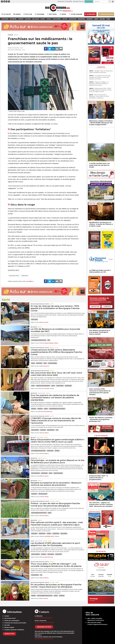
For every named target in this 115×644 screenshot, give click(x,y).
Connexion (107, 306)
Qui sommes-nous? (10, 618)
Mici (49, 340)
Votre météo (101, 551)
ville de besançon (43, 494)
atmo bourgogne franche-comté (39, 513)
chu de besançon (35, 473)
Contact (7, 616)
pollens (56, 596)
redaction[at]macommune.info (44, 618)
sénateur (57, 451)
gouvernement (51, 430)
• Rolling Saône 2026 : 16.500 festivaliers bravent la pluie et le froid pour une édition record (100, 90)
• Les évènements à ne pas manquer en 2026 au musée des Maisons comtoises (100, 77)
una (57, 430)
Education (41, 393)
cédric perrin (50, 451)
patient (46, 409)
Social (57, 348)
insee (45, 363)
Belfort (33, 437)
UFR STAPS (58, 554)
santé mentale (60, 386)
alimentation (34, 534)
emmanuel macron (14, 276)
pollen (50, 513)
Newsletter (9, 634)
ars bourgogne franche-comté (38, 451)
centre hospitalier (35, 554)
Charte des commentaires (12, 621)
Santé (16, 35)
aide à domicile (35, 430)
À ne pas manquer (101, 436)
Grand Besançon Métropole (40, 371)
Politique (40, 437)
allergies (33, 596)
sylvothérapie (68, 386)
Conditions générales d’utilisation (14, 630)
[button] (109, 2)
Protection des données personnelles (15, 623)
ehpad (33, 363)
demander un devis (44, 627)
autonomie (43, 430)
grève (51, 473)
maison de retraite (58, 473)
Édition (60, 11)
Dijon (32, 541)
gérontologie (44, 473)
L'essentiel (101, 67)
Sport (50, 541)
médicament (25, 276)
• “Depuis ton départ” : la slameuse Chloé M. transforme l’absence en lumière (99, 84)
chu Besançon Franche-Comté (39, 340)
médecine (40, 409)
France (10, 35)
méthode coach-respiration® (43, 386)
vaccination (34, 494)
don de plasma (35, 575)
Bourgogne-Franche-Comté (40, 304)
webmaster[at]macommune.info (44, 639)
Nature (52, 501)
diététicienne (42, 534)
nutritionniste (56, 534)
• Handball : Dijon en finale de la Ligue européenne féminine (101, 72)
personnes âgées (52, 363)
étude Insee (39, 363)
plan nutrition (64, 534)
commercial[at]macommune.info (44, 622)
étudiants (34, 409)
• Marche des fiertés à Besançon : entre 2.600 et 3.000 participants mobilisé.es (99, 96)
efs (41, 575)
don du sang (34, 319)
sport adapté (51, 554)
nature (53, 386)
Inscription (95, 306)
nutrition (49, 534)
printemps (62, 596)
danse (33, 386)
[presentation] (89, 446)
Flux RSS (7, 625)
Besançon (34, 327)
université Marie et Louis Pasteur (57, 409)
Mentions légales (9, 627)
